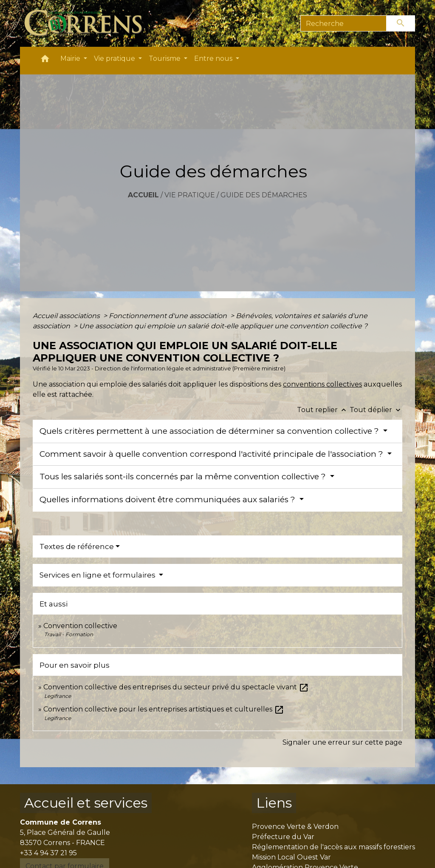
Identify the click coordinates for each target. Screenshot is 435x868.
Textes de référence (77, 546)
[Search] (343, 23)
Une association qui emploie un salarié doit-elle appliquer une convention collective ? (223, 326)
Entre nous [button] (214, 58)
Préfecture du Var (283, 837)
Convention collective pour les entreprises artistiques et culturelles (164, 709)
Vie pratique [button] (115, 58)
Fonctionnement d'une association (169, 316)
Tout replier (323, 410)
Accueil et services (86, 803)
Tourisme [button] (165, 58)
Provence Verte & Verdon (295, 827)
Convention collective (80, 626)
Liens (274, 803)
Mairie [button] (71, 58)
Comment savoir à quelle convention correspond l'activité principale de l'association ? (212, 454)
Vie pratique (190, 195)
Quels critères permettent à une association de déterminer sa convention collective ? (210, 431)
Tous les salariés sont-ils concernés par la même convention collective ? (184, 477)
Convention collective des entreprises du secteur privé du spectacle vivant (176, 687)
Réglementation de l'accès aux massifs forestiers (333, 847)
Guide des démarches (264, 195)
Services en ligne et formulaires (98, 575)
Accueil (143, 195)
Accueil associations (67, 316)
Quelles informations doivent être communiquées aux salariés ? (168, 499)
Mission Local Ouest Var (291, 857)
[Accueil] (88, 23)
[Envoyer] (401, 23)
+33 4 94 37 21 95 (48, 853)
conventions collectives (322, 384)
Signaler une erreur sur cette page (342, 742)
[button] (45, 61)
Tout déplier (376, 410)
